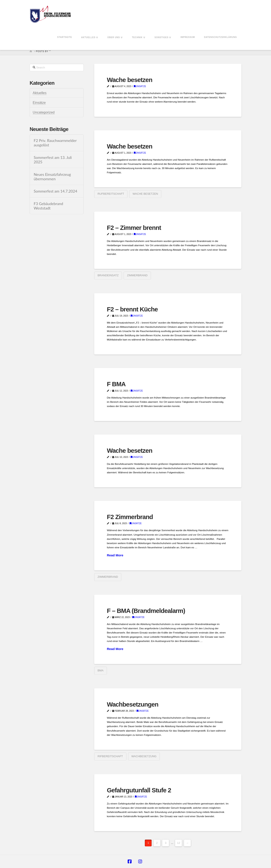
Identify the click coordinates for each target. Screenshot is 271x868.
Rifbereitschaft (110, 756)
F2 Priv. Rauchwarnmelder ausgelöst (55, 143)
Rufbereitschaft (111, 194)
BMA (101, 670)
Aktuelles (40, 93)
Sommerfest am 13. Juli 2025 (53, 160)
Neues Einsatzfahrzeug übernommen (52, 177)
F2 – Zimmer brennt (134, 228)
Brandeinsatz (108, 275)
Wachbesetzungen (133, 704)
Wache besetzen (130, 80)
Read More (115, 555)
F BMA (116, 384)
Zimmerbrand (137, 275)
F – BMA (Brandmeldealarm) (146, 611)
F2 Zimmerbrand (130, 517)
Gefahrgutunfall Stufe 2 (139, 790)
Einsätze (140, 86)
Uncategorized (44, 112)
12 (178, 843)
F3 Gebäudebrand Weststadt (48, 206)
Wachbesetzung (144, 756)
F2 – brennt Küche (132, 309)
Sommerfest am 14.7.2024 (55, 191)
